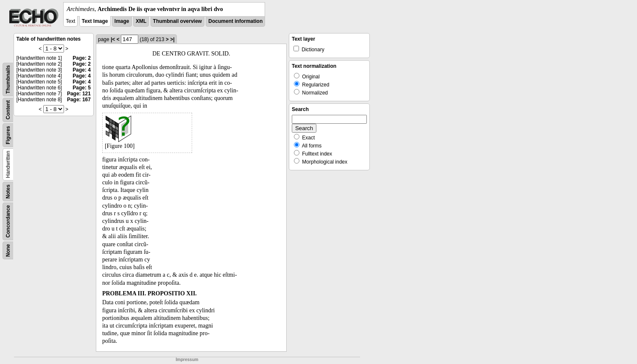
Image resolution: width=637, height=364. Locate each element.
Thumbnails (8, 79)
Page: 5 (82, 88)
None (8, 250)
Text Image (95, 21)
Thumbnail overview (177, 21)
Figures (8, 135)
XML (141, 21)
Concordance (8, 221)
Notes (8, 191)
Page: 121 (79, 94)
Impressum (187, 360)
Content (8, 110)
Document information (235, 21)
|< (113, 39)
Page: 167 (79, 100)
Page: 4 (82, 70)
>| (172, 39)
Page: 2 (82, 58)
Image (122, 21)
